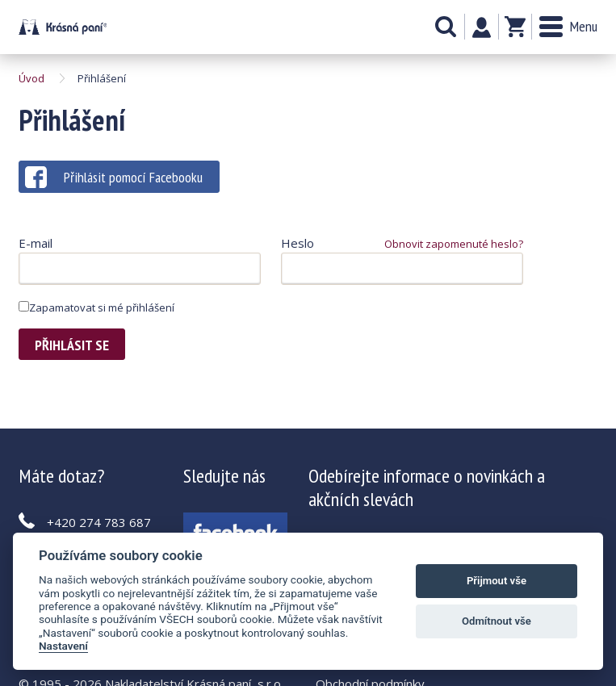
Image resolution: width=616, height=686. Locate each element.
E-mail (36, 243)
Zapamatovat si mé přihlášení (96, 307)
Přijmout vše (497, 581)
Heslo (298, 243)
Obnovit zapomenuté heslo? (454, 244)
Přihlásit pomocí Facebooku (114, 177)
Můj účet (482, 27)
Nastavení (63, 646)
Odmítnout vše (497, 621)
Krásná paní (63, 27)
